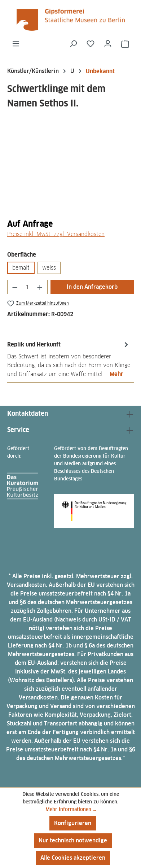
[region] (70, 171)
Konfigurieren (73, 823)
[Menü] (16, 44)
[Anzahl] (28, 287)
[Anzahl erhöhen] (40, 287)
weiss (49, 268)
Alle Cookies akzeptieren (73, 858)
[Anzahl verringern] (15, 287)
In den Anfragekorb (92, 287)
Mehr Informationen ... (71, 809)
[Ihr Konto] (108, 44)
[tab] (69, 359)
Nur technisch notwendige (73, 840)
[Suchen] (73, 44)
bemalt (21, 268)
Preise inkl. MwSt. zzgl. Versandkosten (56, 234)
